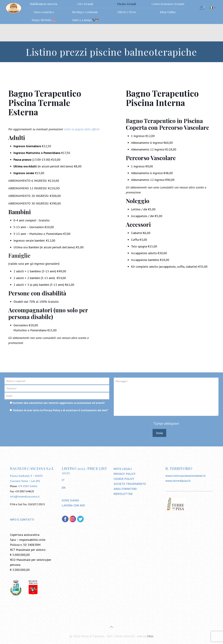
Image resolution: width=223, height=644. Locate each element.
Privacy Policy (52, 410)
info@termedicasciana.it (25, 497)
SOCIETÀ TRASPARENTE (130, 484)
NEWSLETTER (123, 494)
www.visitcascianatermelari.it (185, 476)
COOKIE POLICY (124, 479)
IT (63, 480)
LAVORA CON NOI (73, 506)
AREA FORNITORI (125, 489)
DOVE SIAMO (70, 501)
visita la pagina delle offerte (82, 129)
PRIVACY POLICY (125, 474)
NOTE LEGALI (123, 469)
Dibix (150, 636)
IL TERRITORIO (179, 469)
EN (64, 488)
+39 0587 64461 (28, 486)
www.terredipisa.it (178, 481)
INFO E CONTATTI (22, 520)
